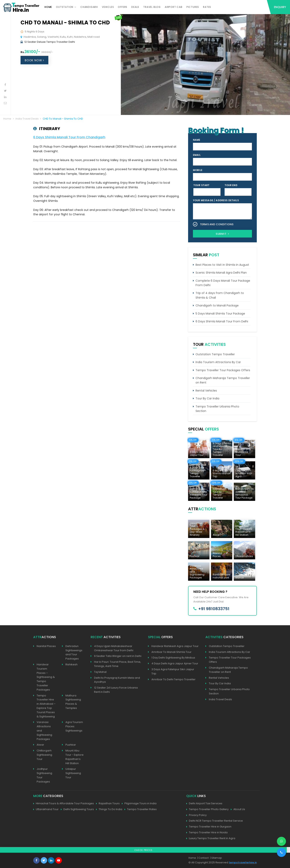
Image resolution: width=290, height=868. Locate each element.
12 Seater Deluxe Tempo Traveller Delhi (50, 42)
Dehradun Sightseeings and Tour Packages (74, 652)
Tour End (231, 185)
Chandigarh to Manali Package (217, 305)
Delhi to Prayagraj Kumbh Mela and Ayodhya (117, 680)
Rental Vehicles (206, 391)
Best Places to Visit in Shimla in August (222, 265)
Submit (222, 234)
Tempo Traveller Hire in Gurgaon (209, 827)
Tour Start (201, 185)
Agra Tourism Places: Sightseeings (74, 726)
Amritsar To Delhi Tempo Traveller (173, 679)
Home (48, 7)
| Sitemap (216, 858)
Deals (135, 7)
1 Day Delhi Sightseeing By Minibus (173, 658)
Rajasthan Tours (108, 804)
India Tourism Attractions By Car (218, 362)
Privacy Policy (196, 815)
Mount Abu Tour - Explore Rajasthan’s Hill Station (75, 757)
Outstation (65, 7)
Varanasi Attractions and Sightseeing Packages (44, 730)
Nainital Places (46, 646)
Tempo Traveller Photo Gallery (207, 809)
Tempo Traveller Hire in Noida (207, 833)
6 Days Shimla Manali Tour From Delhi (222, 321)
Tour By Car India (207, 398)
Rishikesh (71, 664)
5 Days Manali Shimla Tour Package (220, 314)
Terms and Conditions (217, 224)
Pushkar (71, 745)
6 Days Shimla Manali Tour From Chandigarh (69, 137)
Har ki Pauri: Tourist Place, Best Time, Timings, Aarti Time (118, 664)
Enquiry (280, 7)
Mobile (198, 170)
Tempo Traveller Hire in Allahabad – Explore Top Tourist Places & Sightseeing (46, 706)
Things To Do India (109, 809)
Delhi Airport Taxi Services (204, 804)
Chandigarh (89, 7)
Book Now (34, 60)
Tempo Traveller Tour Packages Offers (223, 370)
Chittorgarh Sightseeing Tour (44, 755)
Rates (207, 7)
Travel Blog (152, 7)
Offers (123, 7)
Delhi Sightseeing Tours (77, 809)
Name (197, 140)
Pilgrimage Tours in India (139, 804)
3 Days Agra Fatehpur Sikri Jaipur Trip (173, 671)
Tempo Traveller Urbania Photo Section (217, 409)
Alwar (40, 745)
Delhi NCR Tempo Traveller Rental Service (215, 821)
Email (197, 155)
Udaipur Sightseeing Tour (73, 773)
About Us (238, 809)
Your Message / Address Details (216, 200)
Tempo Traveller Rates (141, 809)
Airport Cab (174, 7)
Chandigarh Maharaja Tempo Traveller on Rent (223, 380)
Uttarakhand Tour (46, 809)
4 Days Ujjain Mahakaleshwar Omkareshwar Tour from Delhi (114, 648)
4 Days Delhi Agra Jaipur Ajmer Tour (175, 663)
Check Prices (143, 850)
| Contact (203, 858)
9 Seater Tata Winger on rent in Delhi (118, 656)
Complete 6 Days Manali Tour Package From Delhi (223, 283)
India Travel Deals (27, 119)
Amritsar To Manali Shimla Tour (171, 652)
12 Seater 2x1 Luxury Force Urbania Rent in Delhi (116, 690)
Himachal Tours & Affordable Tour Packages (64, 804)
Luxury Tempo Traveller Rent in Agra (211, 838)
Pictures (193, 7)
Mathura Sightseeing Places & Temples (73, 702)
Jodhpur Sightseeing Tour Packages (44, 775)
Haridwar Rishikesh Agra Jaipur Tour (175, 646)
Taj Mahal (100, 672)
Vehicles (108, 7)
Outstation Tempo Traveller (215, 354)
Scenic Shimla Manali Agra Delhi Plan (221, 273)
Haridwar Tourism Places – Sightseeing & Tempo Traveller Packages (46, 677)
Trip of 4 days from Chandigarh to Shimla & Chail (220, 295)
